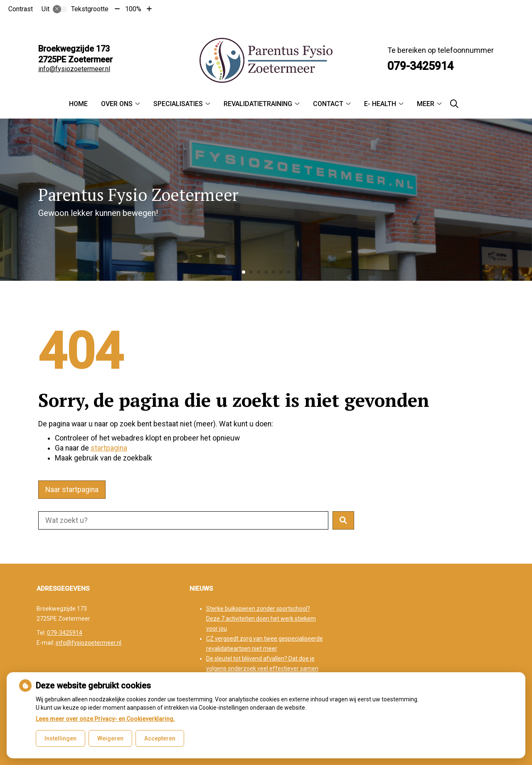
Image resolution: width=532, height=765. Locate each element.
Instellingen (60, 738)
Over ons (117, 104)
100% (133, 9)
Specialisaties (178, 104)
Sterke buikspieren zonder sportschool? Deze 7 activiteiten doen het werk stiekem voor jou (261, 619)
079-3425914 (65, 633)
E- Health (380, 104)
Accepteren (160, 738)
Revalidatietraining (258, 104)
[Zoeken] (454, 104)
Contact (328, 104)
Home (78, 104)
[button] (343, 520)
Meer (426, 104)
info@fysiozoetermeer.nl (74, 69)
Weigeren (110, 738)
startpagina (109, 448)
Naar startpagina (72, 490)
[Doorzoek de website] (183, 520)
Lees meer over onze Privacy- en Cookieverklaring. (105, 719)
